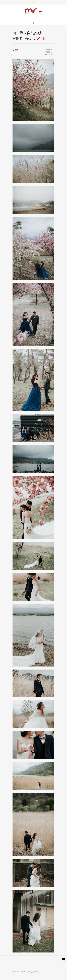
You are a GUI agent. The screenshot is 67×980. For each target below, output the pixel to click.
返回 (16, 50)
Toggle (33, 2)
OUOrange (37, 972)
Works (41, 39)
